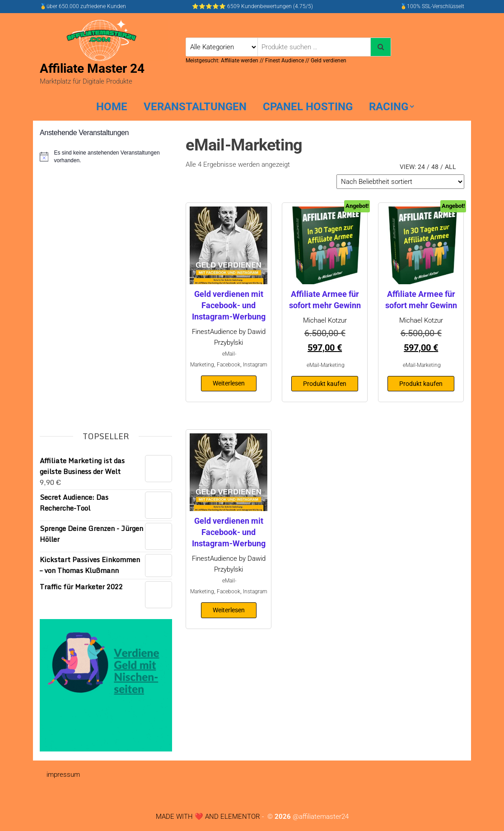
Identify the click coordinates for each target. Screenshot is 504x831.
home (112, 107)
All (450, 167)
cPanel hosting (308, 107)
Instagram (255, 365)
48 (435, 167)
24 (421, 167)
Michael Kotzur (325, 320)
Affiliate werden (240, 61)
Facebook (229, 365)
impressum (63, 775)
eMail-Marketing (326, 365)
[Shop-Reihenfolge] (400, 182)
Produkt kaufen (325, 384)
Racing (389, 107)
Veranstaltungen (195, 107)
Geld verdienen (329, 61)
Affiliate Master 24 (92, 68)
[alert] (106, 157)
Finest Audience (285, 61)
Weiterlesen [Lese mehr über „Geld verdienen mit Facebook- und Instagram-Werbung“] (229, 383)
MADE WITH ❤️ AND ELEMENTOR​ (208, 817)
